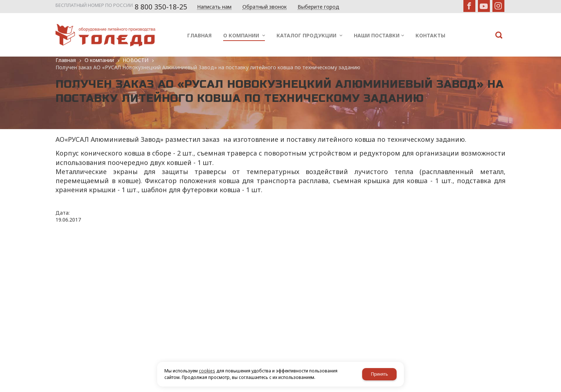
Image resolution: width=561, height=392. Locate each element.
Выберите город (318, 7)
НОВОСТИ (136, 60)
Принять (379, 374)
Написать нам (214, 7)
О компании (99, 60)
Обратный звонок (265, 7)
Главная (66, 60)
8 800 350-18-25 (161, 7)
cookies (207, 371)
